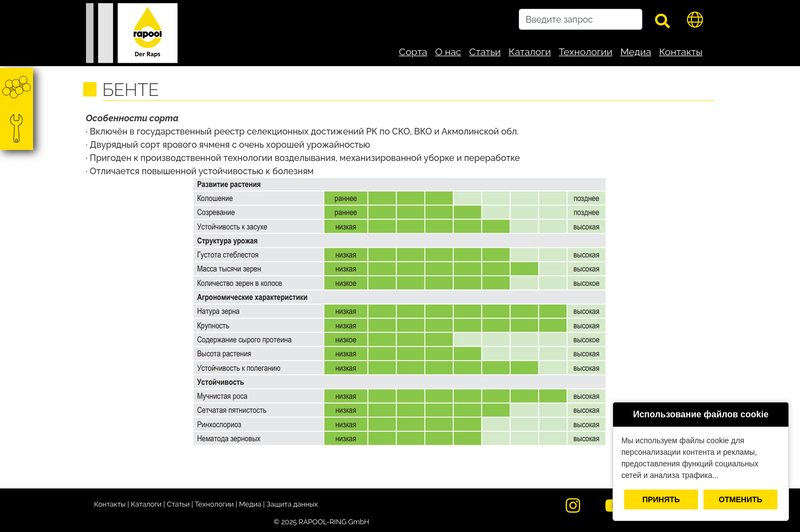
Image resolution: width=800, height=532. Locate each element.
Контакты (681, 52)
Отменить (740, 499)
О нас (448, 52)
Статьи (485, 52)
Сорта (413, 52)
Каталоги (530, 52)
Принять (661, 499)
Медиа (636, 52)
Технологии (586, 52)
